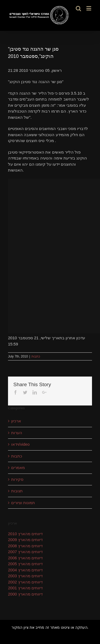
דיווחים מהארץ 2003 (25, 576)
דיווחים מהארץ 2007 (25, 552)
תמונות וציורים (23, 503)
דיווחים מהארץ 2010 (25, 534)
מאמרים (18, 468)
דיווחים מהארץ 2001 (25, 588)
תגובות (17, 491)
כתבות (36, 356)
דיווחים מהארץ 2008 (25, 546)
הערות (17, 433)
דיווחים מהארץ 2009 (25, 540)
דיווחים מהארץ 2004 (25, 570)
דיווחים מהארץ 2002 (25, 582)
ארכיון (16, 421)
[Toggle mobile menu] (89, 8)
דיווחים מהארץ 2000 (25, 594)
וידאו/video (20, 444)
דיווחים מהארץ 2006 (25, 558)
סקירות (17, 479)
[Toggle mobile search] (78, 8)
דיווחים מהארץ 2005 (25, 564)
